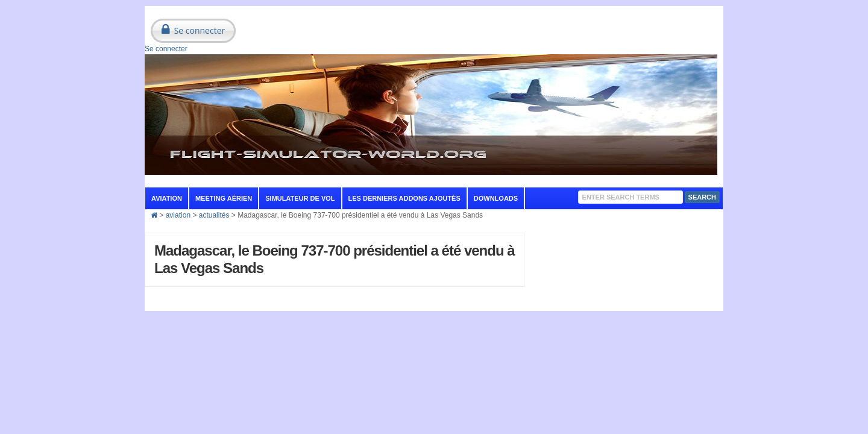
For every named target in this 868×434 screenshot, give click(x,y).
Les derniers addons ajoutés (404, 198)
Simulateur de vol (300, 198)
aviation (167, 198)
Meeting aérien (224, 198)
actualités (214, 215)
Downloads (496, 198)
